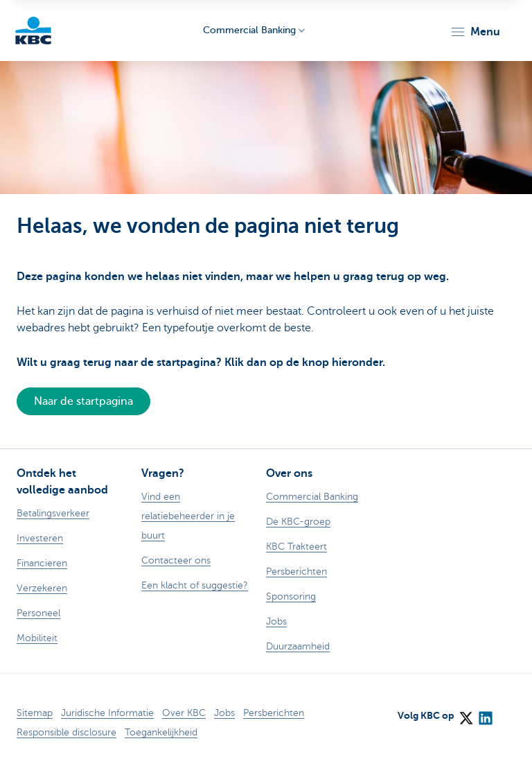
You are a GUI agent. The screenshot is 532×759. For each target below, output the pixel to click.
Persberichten (274, 713)
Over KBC (184, 713)
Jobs (224, 713)
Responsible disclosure (66, 732)
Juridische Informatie (107, 713)
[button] (475, 32)
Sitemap (35, 713)
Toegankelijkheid (161, 732)
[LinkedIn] (485, 713)
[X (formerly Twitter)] (465, 713)
